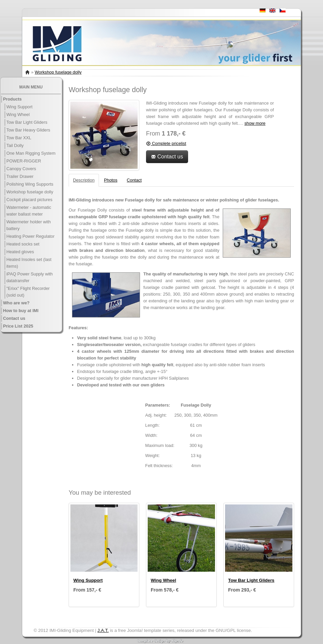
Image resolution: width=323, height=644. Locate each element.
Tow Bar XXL (19, 138)
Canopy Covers (21, 169)
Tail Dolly (15, 145)
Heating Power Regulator (30, 236)
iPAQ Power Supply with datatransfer (30, 277)
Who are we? (16, 303)
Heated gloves (20, 252)
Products (12, 99)
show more (255, 123)
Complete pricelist (166, 143)
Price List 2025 (18, 326)
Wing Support (20, 107)
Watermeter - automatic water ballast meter (29, 211)
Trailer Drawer (20, 176)
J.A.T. (103, 630)
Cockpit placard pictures (29, 200)
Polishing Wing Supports (30, 184)
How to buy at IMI (21, 311)
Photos (111, 180)
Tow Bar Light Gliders (27, 122)
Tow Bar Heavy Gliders (28, 130)
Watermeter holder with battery (29, 225)
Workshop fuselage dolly (58, 72)
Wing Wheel (18, 115)
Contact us (14, 318)
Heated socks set (23, 244)
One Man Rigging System (31, 153)
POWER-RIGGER (24, 161)
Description (84, 180)
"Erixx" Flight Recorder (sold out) (28, 292)
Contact (134, 180)
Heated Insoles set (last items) (29, 263)
